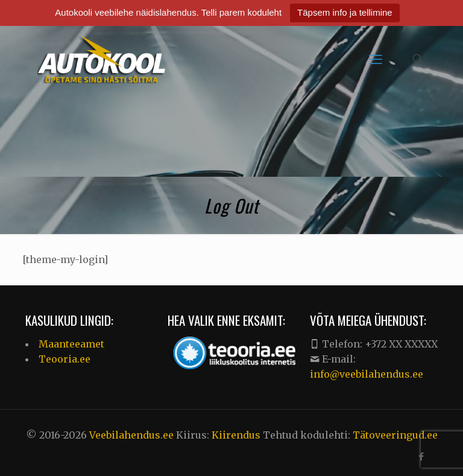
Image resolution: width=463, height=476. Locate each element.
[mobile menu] (376, 59)
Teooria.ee (65, 359)
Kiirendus (236, 435)
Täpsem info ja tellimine (345, 12)
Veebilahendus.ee (133, 435)
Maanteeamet (71, 344)
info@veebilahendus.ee (367, 374)
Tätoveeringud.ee (395, 435)
